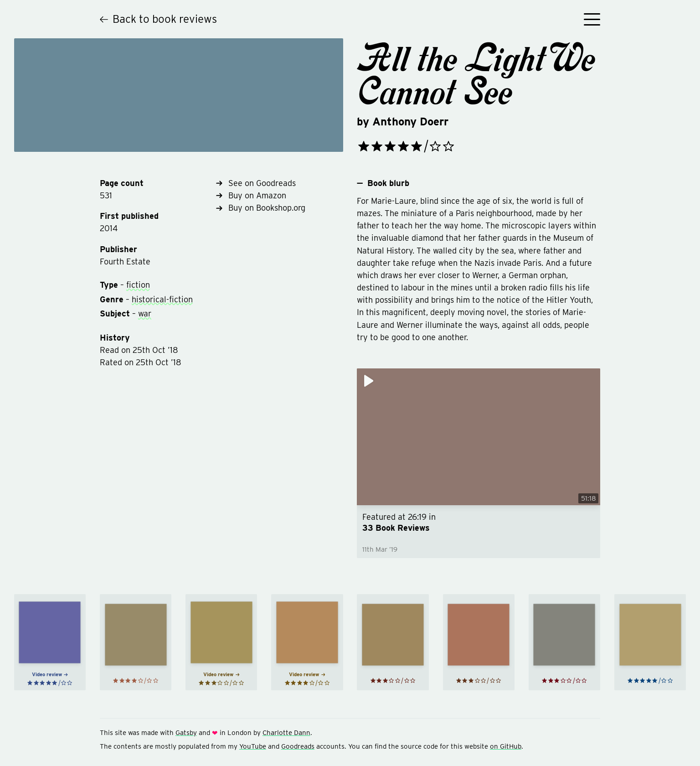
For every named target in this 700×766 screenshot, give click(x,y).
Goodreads (298, 746)
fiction (138, 285)
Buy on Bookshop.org (261, 208)
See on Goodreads (256, 183)
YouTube (253, 746)
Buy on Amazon (251, 195)
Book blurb (383, 183)
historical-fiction (162, 299)
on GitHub (506, 746)
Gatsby (186, 733)
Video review (50, 674)
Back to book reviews (158, 19)
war (145, 313)
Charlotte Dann (286, 733)
